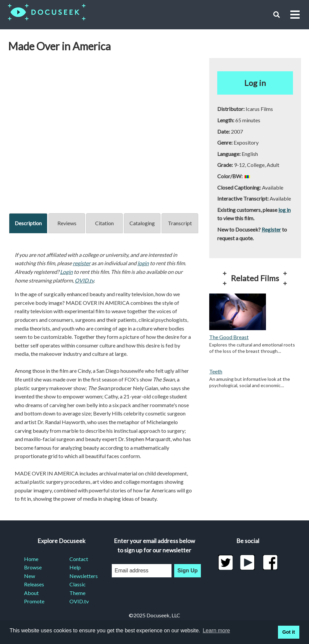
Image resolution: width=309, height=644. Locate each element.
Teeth (216, 371)
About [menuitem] (31, 593)
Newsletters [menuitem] (84, 576)
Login (66, 272)
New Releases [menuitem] (34, 580)
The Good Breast (229, 337)
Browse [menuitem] (33, 567)
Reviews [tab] (67, 223)
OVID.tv (84, 280)
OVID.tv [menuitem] (79, 601)
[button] (276, 14)
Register (271, 229)
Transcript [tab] (180, 223)
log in (284, 210)
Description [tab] (28, 223)
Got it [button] (289, 632)
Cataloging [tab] (142, 223)
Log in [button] (255, 83)
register (82, 263)
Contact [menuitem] (79, 559)
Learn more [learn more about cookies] (216, 631)
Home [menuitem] (31, 559)
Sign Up (188, 571)
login (143, 263)
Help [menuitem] (75, 567)
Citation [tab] (104, 223)
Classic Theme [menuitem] (78, 589)
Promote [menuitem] (34, 601)
